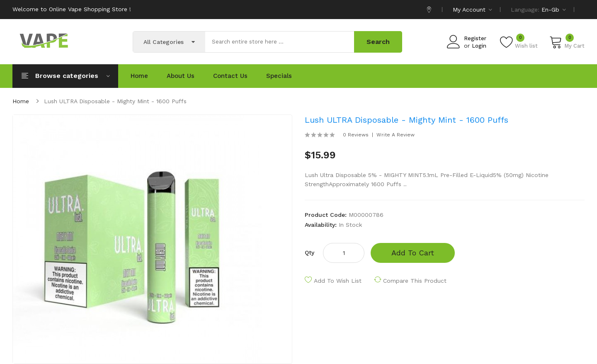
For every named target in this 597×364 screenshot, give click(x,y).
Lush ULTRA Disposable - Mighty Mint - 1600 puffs (115, 101)
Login (479, 46)
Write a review (396, 135)
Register (475, 38)
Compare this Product (415, 281)
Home (21, 101)
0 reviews (356, 135)
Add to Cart (413, 253)
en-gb (554, 10)
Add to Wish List (338, 281)
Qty (309, 252)
